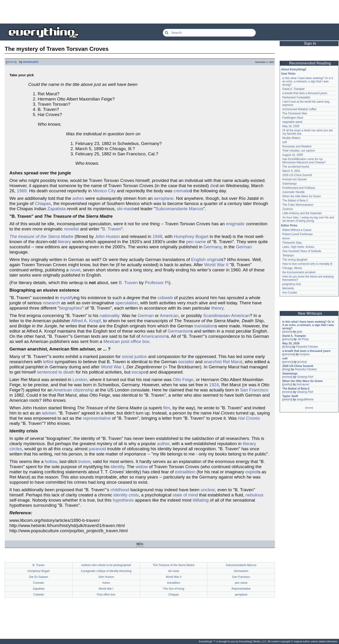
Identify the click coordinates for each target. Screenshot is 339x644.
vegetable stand (292, 122)
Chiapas (43, 203)
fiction (287, 347)
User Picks (288, 74)
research (51, 303)
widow (142, 467)
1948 (157, 236)
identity (117, 467)
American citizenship (74, 390)
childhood (120, 490)
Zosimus (288, 209)
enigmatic (235, 224)
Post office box (106, 595)
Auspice (305, 354)
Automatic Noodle (293, 192)
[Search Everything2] (209, 33)
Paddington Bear (293, 118)
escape (139, 372)
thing (286, 369)
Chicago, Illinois (292, 268)
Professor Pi (157, 283)
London (80, 380)
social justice (134, 356)
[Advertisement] (169, 12)
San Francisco (254, 390)
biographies (71, 308)
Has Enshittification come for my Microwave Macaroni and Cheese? (304, 161)
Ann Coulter (290, 293)
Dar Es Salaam (39, 577)
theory (217, 308)
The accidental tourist (296, 167)
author (163, 444)
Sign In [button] (310, 43)
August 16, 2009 (293, 155)
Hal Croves (249, 418)
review (287, 377)
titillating (201, 500)
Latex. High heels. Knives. (299, 247)
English (198, 260)
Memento (288, 288)
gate (299, 332)
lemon (286, 238)
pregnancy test (292, 284)
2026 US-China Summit (297, 175)
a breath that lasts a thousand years (305, 93)
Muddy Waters (291, 138)
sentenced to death (56, 372)
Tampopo (288, 255)
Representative (241, 589)
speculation (127, 303)
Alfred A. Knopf (86, 321)
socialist (186, 362)
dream (287, 332)
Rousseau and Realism (297, 146)
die (213, 186)
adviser (49, 413)
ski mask (174, 571)
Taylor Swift (290, 396)
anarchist (213, 362)
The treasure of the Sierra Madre (41, 236)
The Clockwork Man (295, 113)
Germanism (179, 331)
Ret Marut (233, 362)
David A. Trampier (293, 89)
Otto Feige (183, 380)
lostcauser (303, 384)
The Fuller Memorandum (298, 205)
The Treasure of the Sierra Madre (174, 565)
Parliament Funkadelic (296, 97)
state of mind (185, 495)
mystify (67, 298)
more (309, 408)
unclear (208, 490)
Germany (213, 247)
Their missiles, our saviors (299, 151)
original (214, 260)
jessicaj (302, 362)
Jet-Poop (303, 339)
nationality (109, 316)
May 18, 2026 (291, 126)
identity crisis (126, 495)
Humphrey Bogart (191, 236)
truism (84, 461)
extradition (185, 472)
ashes (78, 198)
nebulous (254, 495)
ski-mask (126, 209)
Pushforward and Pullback (299, 188)
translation (205, 326)
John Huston (107, 236)
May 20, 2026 (291, 343)
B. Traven (112, 229)
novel (75, 270)
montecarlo (31, 62)
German (244, 247)
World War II (216, 265)
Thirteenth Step (292, 243)
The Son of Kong (174, 589)
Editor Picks (289, 225)
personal (289, 354)
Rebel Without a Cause (297, 230)
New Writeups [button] (310, 313)
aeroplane (164, 198)
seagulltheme (305, 399)
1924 (214, 385)
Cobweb (39, 595)
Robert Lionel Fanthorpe (297, 234)
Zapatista (57, 209)
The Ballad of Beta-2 (295, 201)
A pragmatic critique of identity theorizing (106, 571)
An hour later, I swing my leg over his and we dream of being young (308, 219)
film (167, 408)
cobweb (165, 298)
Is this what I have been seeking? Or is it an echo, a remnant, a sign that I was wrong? (308, 81)
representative (97, 418)
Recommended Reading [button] (310, 63)
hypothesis (123, 500)
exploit (252, 472)
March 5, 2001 (291, 171)
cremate (182, 191)
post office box (135, 341)
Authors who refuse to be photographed (106, 565)
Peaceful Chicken (307, 347)
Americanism (154, 336)
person (11, 62)
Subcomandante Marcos (180, 209)
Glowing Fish (305, 377)
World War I (113, 367)
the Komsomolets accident (299, 272)
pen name (196, 242)
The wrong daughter (295, 260)
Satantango (289, 184)
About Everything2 (294, 69)
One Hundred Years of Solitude (302, 251)
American (169, 316)
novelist (71, 229)
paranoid (97, 449)
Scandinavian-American (226, 316)
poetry (287, 384)
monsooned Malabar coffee (299, 109)
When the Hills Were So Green (302, 196)
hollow (51, 461)
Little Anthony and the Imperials (302, 213)
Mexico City (104, 191)
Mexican (112, 341)
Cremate (39, 583)
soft (285, 142)
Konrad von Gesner (295, 179)
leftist (48, 362)
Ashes (106, 583)
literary (64, 242)
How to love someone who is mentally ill (307, 264)
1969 (22, 191)
